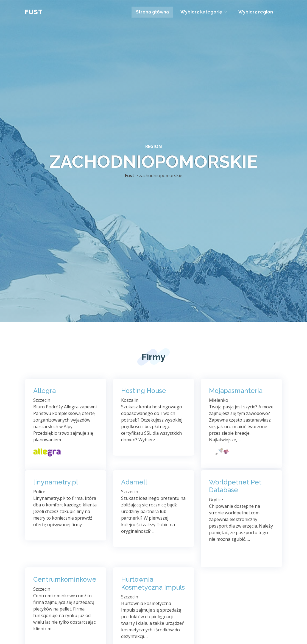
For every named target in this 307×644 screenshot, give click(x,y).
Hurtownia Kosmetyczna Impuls (153, 583)
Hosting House (144, 391)
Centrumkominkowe (65, 579)
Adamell (134, 482)
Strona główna (152, 12)
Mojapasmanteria (236, 391)
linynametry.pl (56, 482)
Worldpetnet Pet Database (235, 486)
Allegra (44, 391)
